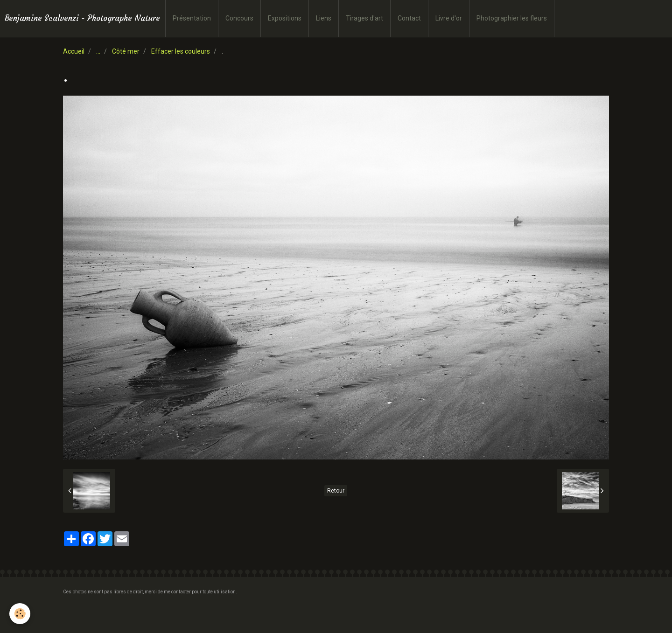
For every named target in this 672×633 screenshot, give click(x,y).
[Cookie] (20, 614)
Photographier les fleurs (512, 18)
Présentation (192, 18)
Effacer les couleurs (181, 51)
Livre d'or (449, 18)
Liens (324, 18)
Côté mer (126, 51)
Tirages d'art (364, 18)
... (98, 51)
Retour (336, 491)
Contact (409, 18)
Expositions (285, 18)
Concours (239, 18)
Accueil (74, 51)
